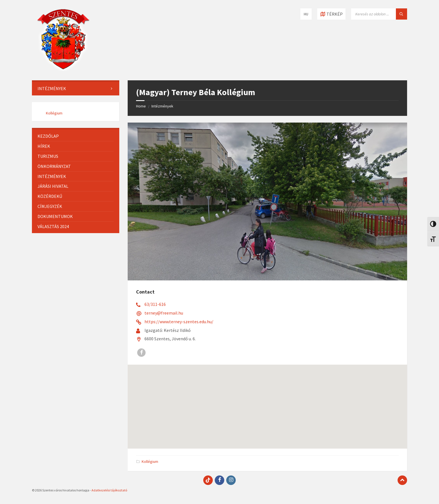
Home (141, 106)
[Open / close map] (331, 14)
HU (306, 14)
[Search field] (379, 14)
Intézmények (162, 106)
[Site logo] (63, 69)
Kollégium (150, 461)
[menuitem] (76, 89)
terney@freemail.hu (164, 313)
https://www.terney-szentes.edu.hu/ (179, 322)
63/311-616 (155, 304)
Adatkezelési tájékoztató (109, 490)
